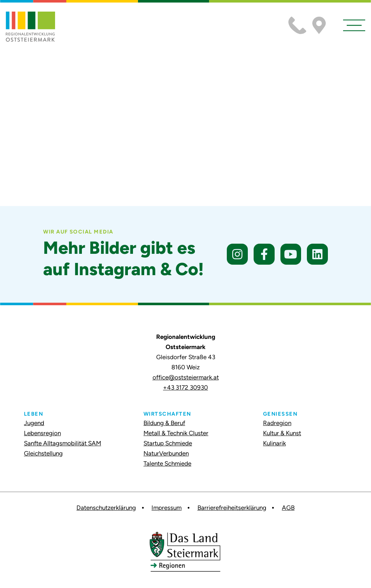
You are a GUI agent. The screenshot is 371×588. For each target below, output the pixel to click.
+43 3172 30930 (185, 387)
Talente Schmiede (167, 463)
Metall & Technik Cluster (176, 433)
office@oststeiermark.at (186, 377)
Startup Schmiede (168, 443)
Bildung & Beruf (164, 423)
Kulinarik (274, 443)
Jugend (34, 423)
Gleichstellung (43, 453)
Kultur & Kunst (282, 433)
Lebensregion (42, 433)
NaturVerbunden (166, 453)
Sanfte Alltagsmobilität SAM (62, 443)
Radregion (277, 423)
